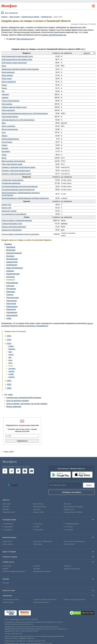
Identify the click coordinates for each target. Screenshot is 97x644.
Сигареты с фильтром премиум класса (16, 174)
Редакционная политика (42, 571)
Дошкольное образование (12, 230)
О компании (7, 566)
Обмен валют (7, 541)
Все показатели (11, 13)
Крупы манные (7, 75)
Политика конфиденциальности (14, 571)
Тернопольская (13, 298)
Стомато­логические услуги (12, 224)
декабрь (12, 377)
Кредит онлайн (39, 512)
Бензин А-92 (6, 205)
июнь (10, 360)
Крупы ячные (7, 79)
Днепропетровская (14, 253)
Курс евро (67, 504)
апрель (11, 355)
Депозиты (37, 509)
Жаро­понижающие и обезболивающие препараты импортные (25, 198)
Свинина (5, 98)
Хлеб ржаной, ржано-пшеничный (14, 63)
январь (11, 346)
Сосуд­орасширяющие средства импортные (18, 190)
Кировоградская (13, 274)
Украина (8, 244)
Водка (4, 158)
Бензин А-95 (6, 208)
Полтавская (11, 289)
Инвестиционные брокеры (73, 507)
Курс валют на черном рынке (74, 541)
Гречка (4, 85)
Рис (3, 91)
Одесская (10, 286)
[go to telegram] (12, 471)
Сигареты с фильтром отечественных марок (18, 167)
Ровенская (11, 292)
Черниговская (12, 315)
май (10, 357)
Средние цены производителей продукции (24, 398)
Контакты (37, 566)
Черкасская (11, 309)
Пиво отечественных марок (12, 164)
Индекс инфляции (14, 406)
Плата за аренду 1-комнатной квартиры (17, 220)
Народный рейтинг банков (73, 512)
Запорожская (12, 265)
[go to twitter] (18, 471)
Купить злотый (69, 544)
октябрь (11, 371)
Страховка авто (8, 602)
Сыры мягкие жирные (10, 117)
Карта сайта (9, 452)
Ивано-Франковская (14, 268)
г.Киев (9, 318)
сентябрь (12, 369)
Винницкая (11, 247)
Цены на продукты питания (17, 401)
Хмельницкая (12, 307)
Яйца (4, 123)
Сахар (4, 155)
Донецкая (10, 256)
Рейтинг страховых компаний (74, 600)
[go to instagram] (25, 471)
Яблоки (4, 136)
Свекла (4, 145)
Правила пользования (72, 569)
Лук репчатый (7, 142)
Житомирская (12, 259)
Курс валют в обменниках (43, 541)
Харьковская (11, 301)
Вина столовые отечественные (13, 161)
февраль (12, 349)
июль (10, 363)
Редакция (67, 566)
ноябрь (11, 374)
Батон (4, 66)
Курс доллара (38, 504)
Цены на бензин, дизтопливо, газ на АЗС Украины (27, 404)
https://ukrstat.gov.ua (25, 39)
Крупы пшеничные (9, 82)
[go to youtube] (32, 471)
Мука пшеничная (8, 72)
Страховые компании (41, 602)
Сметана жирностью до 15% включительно (18, 120)
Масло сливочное (8, 126)
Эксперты (37, 569)
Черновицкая (12, 312)
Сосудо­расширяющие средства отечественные (20, 186)
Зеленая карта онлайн (11, 600)
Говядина (5, 94)
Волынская (11, 250)
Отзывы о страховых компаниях (45, 600)
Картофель (6, 151)
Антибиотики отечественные (12, 180)
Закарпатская (12, 262)
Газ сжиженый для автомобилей (14, 214)
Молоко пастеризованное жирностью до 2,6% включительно (25, 113)
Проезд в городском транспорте (14, 227)
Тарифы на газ (69, 509)
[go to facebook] (5, 471)
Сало (4, 132)
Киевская (10, 271)
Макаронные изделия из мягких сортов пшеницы (20, 69)
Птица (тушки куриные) (10, 101)
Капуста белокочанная (10, 139)
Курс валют (7, 504)
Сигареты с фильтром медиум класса (16, 171)
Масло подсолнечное (10, 129)
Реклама (6, 583)
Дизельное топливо (9, 211)
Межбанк (6, 509)
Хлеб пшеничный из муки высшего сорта (17, 56)
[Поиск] (89, 485)
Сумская (10, 295)
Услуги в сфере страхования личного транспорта (20, 234)
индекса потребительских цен (54, 35)
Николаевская (12, 283)
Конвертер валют (9, 512)
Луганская (10, 277)
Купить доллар (8, 544)
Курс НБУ (6, 507)
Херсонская (11, 303)
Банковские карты (40, 507)
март (10, 352)
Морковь (5, 148)
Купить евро (38, 544)
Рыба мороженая (8, 110)
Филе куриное (7, 104)
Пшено (4, 88)
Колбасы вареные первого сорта (14, 107)
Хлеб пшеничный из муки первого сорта (17, 60)
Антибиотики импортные (11, 183)
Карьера (5, 569)
